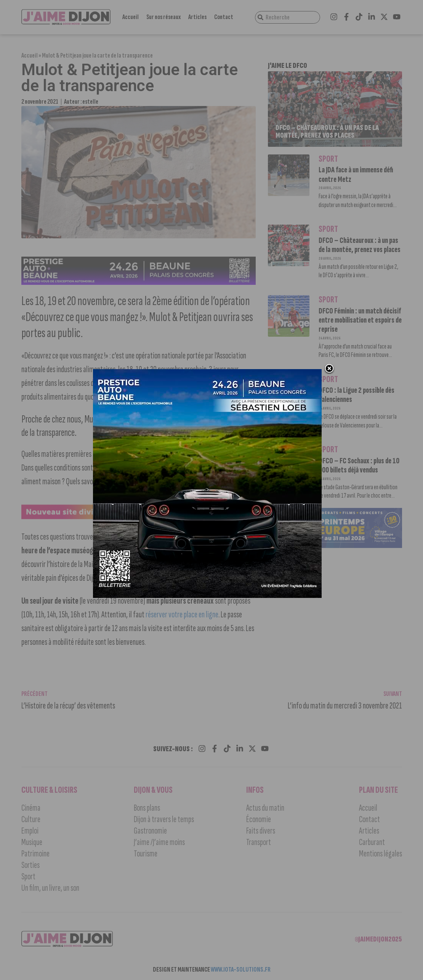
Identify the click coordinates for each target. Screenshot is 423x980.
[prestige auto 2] (208, 597)
